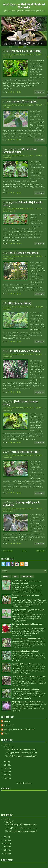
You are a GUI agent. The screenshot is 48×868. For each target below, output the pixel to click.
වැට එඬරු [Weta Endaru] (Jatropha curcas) (20, 403)
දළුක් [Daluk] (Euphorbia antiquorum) (21, 253)
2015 (6, 775)
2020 (6, 744)
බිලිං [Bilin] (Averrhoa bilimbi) (17, 303)
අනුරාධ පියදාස (9, 725)
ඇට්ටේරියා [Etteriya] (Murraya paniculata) (29, 664)
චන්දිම (6, 734)
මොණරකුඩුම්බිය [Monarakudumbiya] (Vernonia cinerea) (27, 582)
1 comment (7, 107)
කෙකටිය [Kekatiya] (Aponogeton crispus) (29, 639)
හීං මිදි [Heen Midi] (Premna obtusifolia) (22, 51)
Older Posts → (41, 551)
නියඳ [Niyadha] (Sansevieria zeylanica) (22, 351)
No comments (8, 211)
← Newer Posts (7, 551)
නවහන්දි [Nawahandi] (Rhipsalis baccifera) (29, 676)
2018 (6, 765)
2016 (6, 772)
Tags (15, 576)
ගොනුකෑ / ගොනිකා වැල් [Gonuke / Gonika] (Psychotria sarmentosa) (28, 611)
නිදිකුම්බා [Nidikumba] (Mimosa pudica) (28, 702)
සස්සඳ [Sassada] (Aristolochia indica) (21, 452)
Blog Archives (27, 576)
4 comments (7, 57)
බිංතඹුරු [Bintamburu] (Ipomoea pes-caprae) (21, 753)
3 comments (7, 357)
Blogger (28, 783)
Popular (6, 576)
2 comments (7, 410)
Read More (39, 92)
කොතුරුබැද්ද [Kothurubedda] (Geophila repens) (23, 204)
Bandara (7, 721)
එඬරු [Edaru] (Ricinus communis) (25, 689)
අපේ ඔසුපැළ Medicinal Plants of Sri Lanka (24, 6)
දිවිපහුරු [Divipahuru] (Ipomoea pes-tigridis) (21, 756)
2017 (6, 768)
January (9, 747)
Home (24, 551)
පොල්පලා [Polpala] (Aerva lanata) (26, 651)
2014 (6, 778)
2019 (6, 762)
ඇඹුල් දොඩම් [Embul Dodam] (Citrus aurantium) (22, 43)
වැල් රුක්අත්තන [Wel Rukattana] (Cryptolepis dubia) (20, 150)
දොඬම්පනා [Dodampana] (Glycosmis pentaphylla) (21, 504)
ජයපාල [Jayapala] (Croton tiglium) (20, 101)
